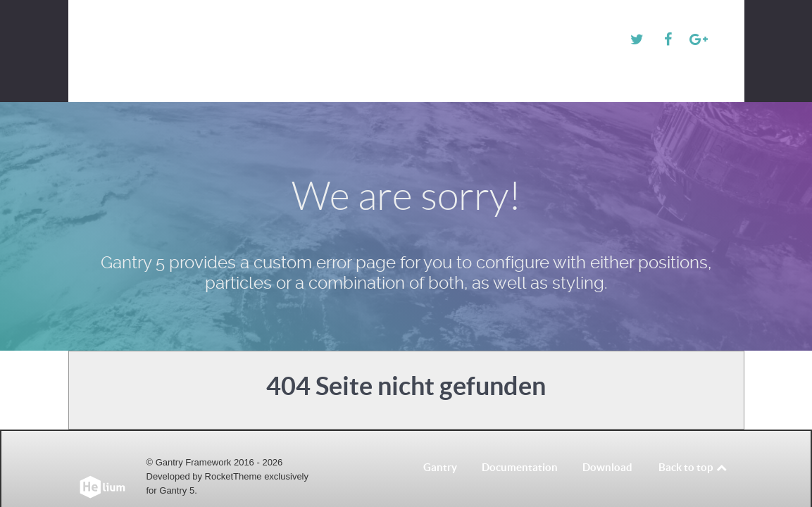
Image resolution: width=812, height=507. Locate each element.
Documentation (520, 444)
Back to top (693, 444)
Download (607, 444)
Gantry (440, 444)
